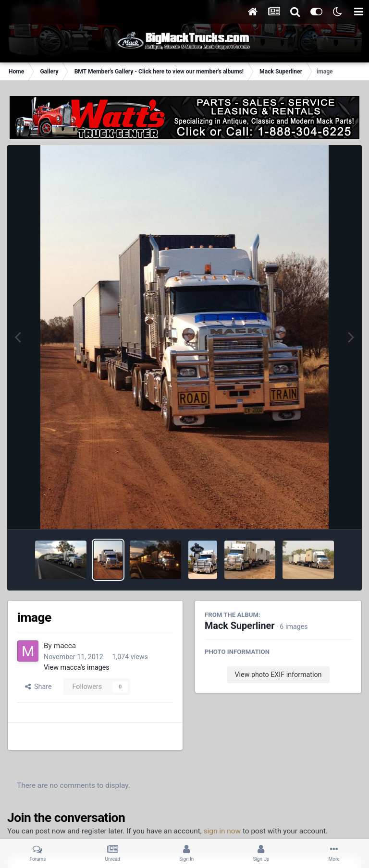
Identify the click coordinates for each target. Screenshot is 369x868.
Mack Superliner (240, 626)
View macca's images (77, 667)
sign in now (222, 831)
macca (65, 646)
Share (38, 687)
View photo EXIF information (278, 675)
